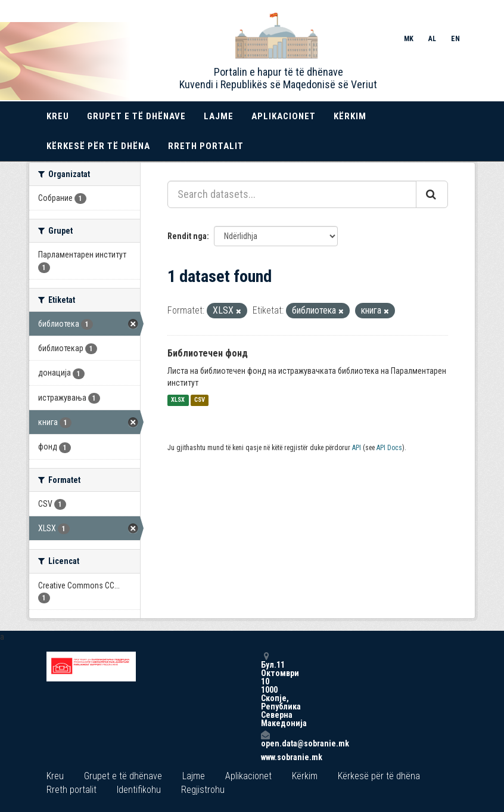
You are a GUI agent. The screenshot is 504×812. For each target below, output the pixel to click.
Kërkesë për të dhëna (98, 146)
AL (432, 39)
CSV (200, 400)
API (357, 448)
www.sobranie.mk (265, 757)
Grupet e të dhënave (136, 116)
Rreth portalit (206, 146)
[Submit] (432, 194)
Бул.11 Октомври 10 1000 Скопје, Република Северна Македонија (265, 689)
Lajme (219, 116)
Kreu (58, 116)
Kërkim (350, 116)
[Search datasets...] (292, 194)
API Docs (389, 448)
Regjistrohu (203, 790)
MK (409, 39)
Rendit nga (187, 236)
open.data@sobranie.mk (265, 739)
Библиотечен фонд (208, 353)
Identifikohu (139, 790)
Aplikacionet (284, 116)
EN (455, 39)
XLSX (178, 400)
